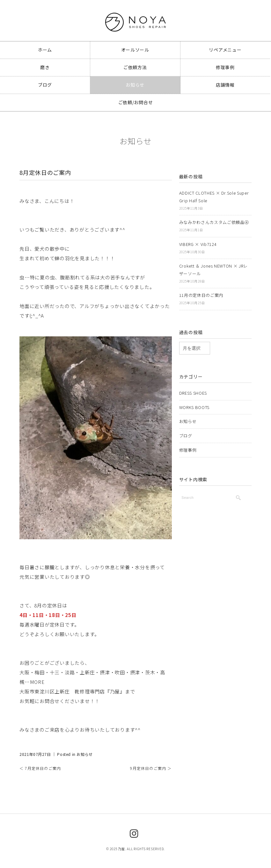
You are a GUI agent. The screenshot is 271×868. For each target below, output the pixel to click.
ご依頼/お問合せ (136, 101)
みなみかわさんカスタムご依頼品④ (214, 221)
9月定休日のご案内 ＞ (151, 768)
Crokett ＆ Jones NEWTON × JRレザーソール (213, 268)
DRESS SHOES (193, 390)
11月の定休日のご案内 (201, 293)
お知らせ (135, 84)
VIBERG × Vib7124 (198, 243)
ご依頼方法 (135, 67)
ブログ (45, 84)
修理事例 (225, 67)
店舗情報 (225, 84)
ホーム (45, 50)
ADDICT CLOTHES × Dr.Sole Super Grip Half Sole (214, 197)
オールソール (135, 50)
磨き (45, 67)
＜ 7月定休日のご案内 (40, 768)
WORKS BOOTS (194, 403)
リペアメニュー (225, 50)
